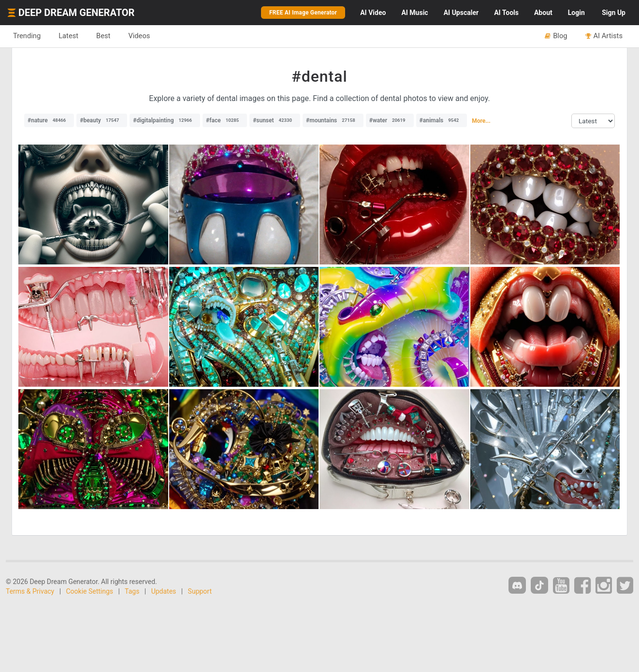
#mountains (333, 120)
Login (576, 13)
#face (225, 120)
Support (200, 591)
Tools (506, 13)
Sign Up (614, 13)
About (543, 13)
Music (414, 13)
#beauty (102, 120)
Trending (27, 36)
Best (103, 36)
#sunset (275, 120)
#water (390, 120)
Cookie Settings (90, 591)
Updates (164, 591)
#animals (442, 120)
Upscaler (461, 13)
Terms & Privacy (30, 591)
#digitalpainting (165, 120)
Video (373, 13)
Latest (68, 36)
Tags (132, 591)
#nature (49, 120)
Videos (139, 36)
